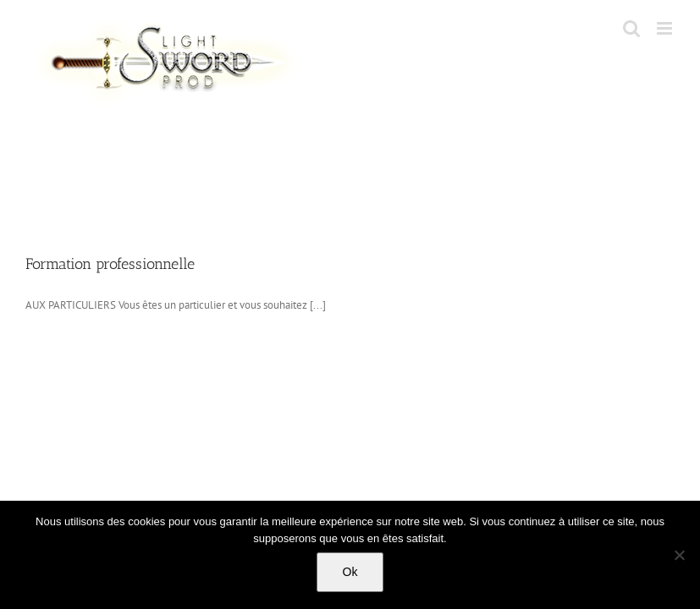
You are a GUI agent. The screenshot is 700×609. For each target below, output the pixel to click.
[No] (679, 555)
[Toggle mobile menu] (666, 28)
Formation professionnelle (110, 264)
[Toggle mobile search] (631, 28)
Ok (350, 572)
